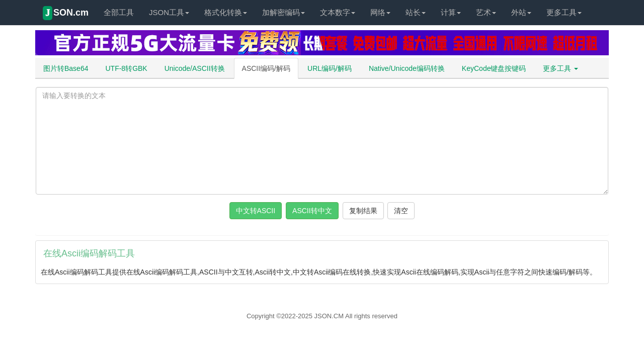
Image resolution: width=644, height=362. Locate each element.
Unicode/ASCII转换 (195, 68)
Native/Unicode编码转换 (407, 68)
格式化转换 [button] (226, 12)
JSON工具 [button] (169, 12)
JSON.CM (329, 316)
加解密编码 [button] (284, 12)
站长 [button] (416, 12)
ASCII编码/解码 (266, 68)
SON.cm (66, 13)
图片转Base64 (66, 68)
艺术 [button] (486, 12)
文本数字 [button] (338, 12)
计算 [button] (451, 12)
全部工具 (119, 12)
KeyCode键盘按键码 (494, 68)
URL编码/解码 (330, 68)
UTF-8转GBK (126, 68)
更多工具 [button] (564, 12)
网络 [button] (380, 12)
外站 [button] (521, 12)
